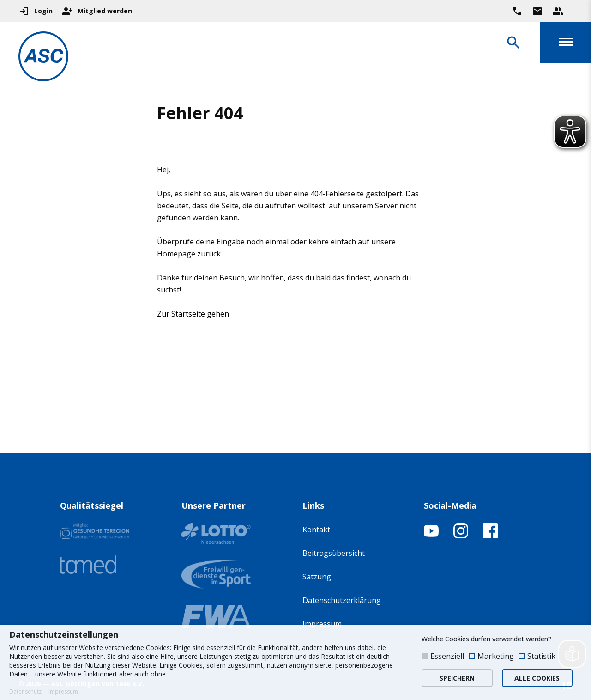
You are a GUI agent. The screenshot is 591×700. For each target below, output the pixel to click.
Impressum (322, 624)
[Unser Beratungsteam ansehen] (558, 11)
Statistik (541, 656)
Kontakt (316, 530)
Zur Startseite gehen (193, 314)
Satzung (317, 577)
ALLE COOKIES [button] (537, 678)
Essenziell (447, 656)
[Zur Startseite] (43, 58)
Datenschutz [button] (25, 692)
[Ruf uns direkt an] (517, 11)
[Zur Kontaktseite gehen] (537, 11)
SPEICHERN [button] (457, 678)
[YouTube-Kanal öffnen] (431, 536)
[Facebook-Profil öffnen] (490, 536)
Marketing (496, 656)
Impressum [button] (63, 692)
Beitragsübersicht (334, 553)
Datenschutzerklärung (342, 600)
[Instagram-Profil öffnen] (461, 536)
